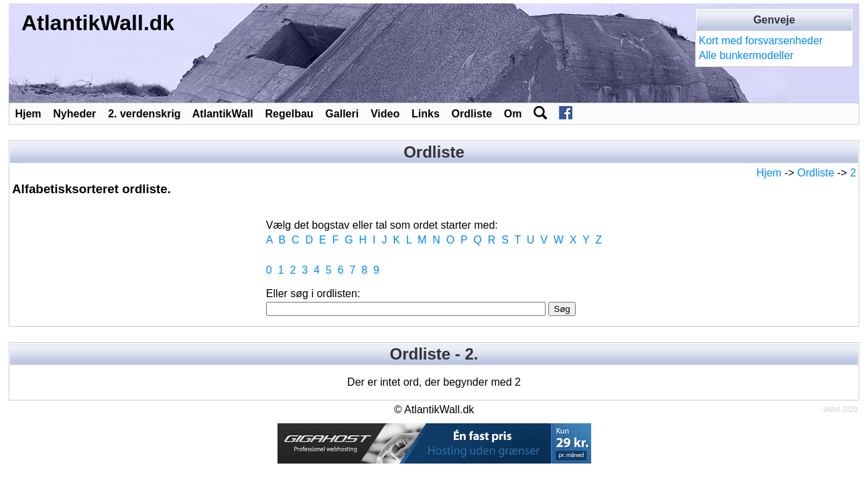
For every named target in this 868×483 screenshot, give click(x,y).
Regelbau (290, 114)
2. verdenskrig (144, 114)
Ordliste (472, 114)
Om (513, 114)
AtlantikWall (223, 114)
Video (385, 114)
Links (426, 114)
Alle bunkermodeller (746, 55)
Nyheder (74, 114)
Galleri (342, 114)
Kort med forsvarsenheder (760, 41)
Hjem (28, 114)
